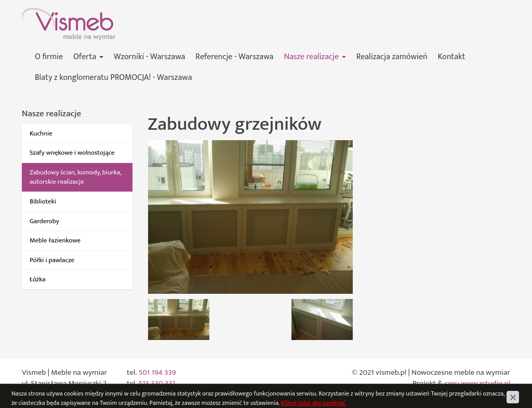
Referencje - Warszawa (234, 57)
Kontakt (452, 57)
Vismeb (34, 13)
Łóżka (38, 279)
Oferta (88, 57)
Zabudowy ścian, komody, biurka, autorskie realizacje (76, 177)
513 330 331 (157, 383)
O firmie (49, 57)
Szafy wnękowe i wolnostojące (72, 153)
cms (451, 383)
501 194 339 (157, 372)
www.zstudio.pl (486, 383)
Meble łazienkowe (55, 240)
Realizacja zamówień (392, 57)
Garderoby (44, 221)
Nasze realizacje (315, 57)
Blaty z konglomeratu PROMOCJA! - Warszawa (113, 78)
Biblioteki (43, 201)
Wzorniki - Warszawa (150, 57)
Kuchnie (41, 133)
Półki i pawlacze (52, 260)
